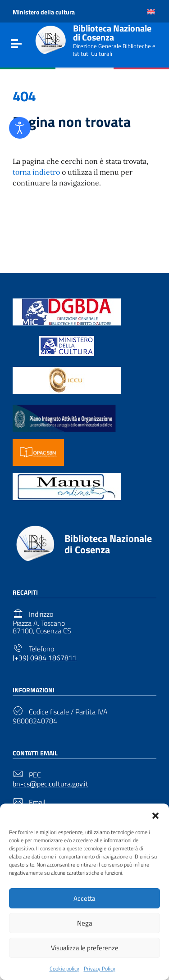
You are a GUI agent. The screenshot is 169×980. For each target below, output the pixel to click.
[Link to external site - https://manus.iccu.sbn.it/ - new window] (67, 486)
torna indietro (36, 172)
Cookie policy (64, 969)
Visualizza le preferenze (85, 948)
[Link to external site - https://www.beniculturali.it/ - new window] (67, 345)
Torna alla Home (81, 225)
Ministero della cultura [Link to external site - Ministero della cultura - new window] (44, 12)
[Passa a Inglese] (151, 12)
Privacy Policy (100, 969)
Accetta (84, 898)
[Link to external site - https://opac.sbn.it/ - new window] (38, 452)
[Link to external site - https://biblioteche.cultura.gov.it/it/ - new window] (67, 311)
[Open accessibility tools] (20, 128)
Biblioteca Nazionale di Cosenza (112, 33)
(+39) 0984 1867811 (45, 658)
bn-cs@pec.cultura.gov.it (50, 784)
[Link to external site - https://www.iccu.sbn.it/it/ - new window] (67, 379)
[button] (155, 815)
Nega (85, 923)
